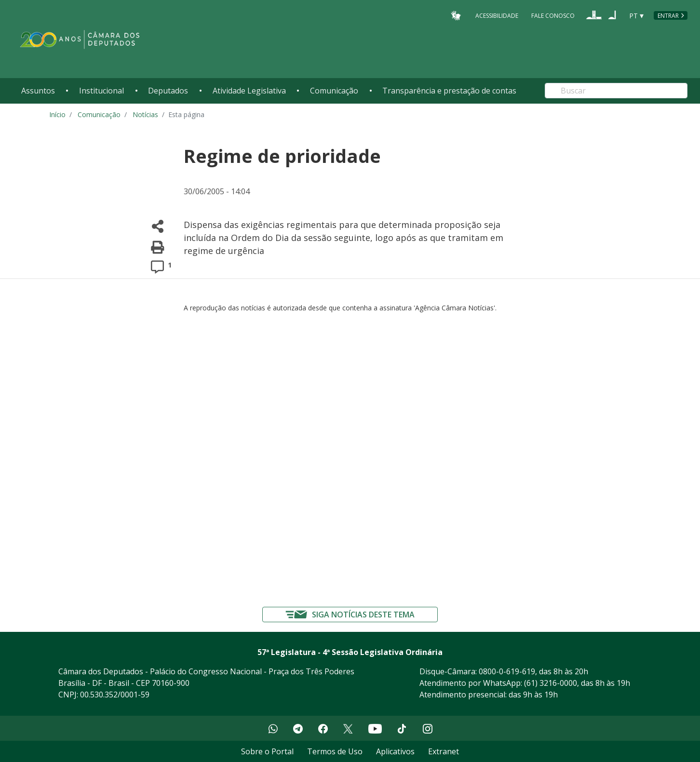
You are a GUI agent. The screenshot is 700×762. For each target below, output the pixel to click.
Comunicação (334, 91)
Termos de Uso (335, 751)
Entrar (668, 16)
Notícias (145, 114)
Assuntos (38, 91)
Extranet (444, 751)
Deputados (168, 91)
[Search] (616, 91)
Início (57, 114)
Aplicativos (395, 751)
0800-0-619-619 (507, 671)
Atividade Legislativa (249, 91)
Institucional (101, 91)
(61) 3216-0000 (551, 683)
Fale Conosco (553, 15)
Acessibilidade (497, 15)
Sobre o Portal (267, 751)
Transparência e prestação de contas (449, 91)
